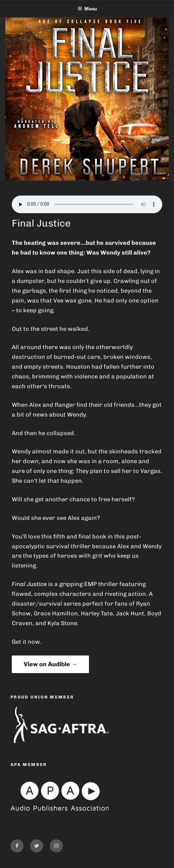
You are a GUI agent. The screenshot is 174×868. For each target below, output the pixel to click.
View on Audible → (50, 664)
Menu (87, 9)
